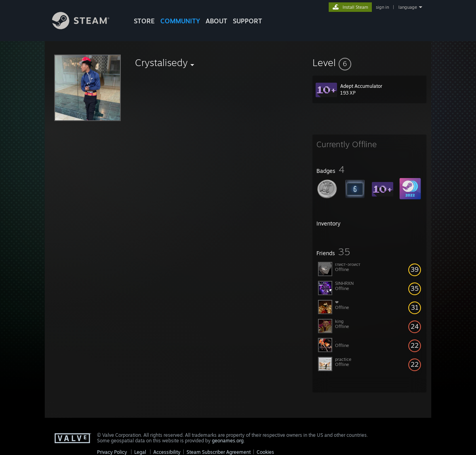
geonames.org (228, 441)
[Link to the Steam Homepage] (87, 27)
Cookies (265, 452)
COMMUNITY (180, 21)
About (216, 21)
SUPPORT (248, 21)
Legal (140, 452)
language (408, 7)
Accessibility (167, 452)
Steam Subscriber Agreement (219, 452)
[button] (369, 63)
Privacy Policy (112, 452)
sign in (382, 7)
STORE (144, 21)
